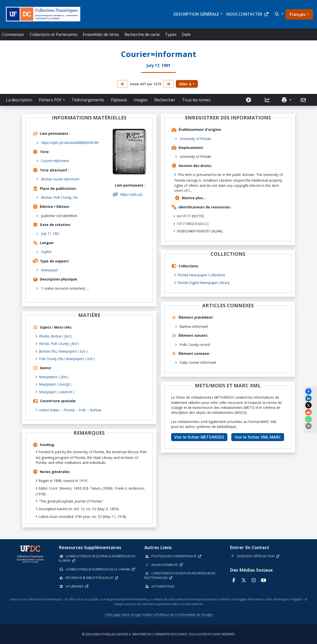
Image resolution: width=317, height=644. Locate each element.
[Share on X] (311, 405)
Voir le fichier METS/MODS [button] (199, 437)
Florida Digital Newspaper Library (204, 283)
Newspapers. (54, 377)
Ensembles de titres (101, 34)
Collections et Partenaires (54, 34)
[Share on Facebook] (311, 391)
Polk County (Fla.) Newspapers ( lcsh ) (67, 359)
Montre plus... (190, 198)
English (46, 252)
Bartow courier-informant (60, 179)
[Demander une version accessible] (249, 100)
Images (141, 100)
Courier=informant (55, 161)
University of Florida (195, 139)
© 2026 (159, 634)
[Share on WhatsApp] (311, 419)
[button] (279, 14)
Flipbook (119, 100)
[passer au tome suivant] (169, 84)
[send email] (311, 426)
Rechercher (165, 100)
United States (49, 410)
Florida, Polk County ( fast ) (59, 344)
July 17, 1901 (50, 234)
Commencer (13, 34)
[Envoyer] (304, 100)
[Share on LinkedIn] (311, 398)
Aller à (185, 84)
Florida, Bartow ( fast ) (55, 336)
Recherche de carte (142, 34)
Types (171, 34)
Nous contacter (248, 14)
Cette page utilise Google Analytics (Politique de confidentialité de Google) (159, 615)
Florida (69, 410)
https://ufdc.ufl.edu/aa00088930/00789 (70, 143)
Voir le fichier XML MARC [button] (258, 437)
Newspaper (50, 270)
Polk (82, 410)
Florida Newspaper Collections (201, 275)
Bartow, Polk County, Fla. (60, 197)
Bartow (96, 410)
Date (186, 34)
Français (298, 14)
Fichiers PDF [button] (50, 100)
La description (19, 100)
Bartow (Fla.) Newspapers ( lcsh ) (63, 351)
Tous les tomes (196, 100)
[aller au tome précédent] (123, 84)
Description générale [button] (196, 14)
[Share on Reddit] (311, 412)
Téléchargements (88, 100)
